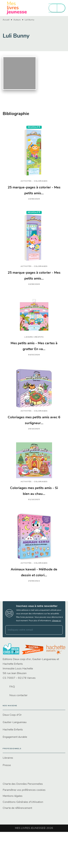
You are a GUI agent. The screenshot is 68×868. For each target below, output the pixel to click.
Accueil (6, 20)
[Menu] (57, 8)
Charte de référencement (17, 808)
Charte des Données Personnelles (23, 784)
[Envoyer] (59, 630)
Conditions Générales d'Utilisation (23, 802)
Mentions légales (13, 796)
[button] (34, 715)
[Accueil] (17, 8)
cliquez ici (56, 621)
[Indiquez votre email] (30, 630)
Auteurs (17, 20)
